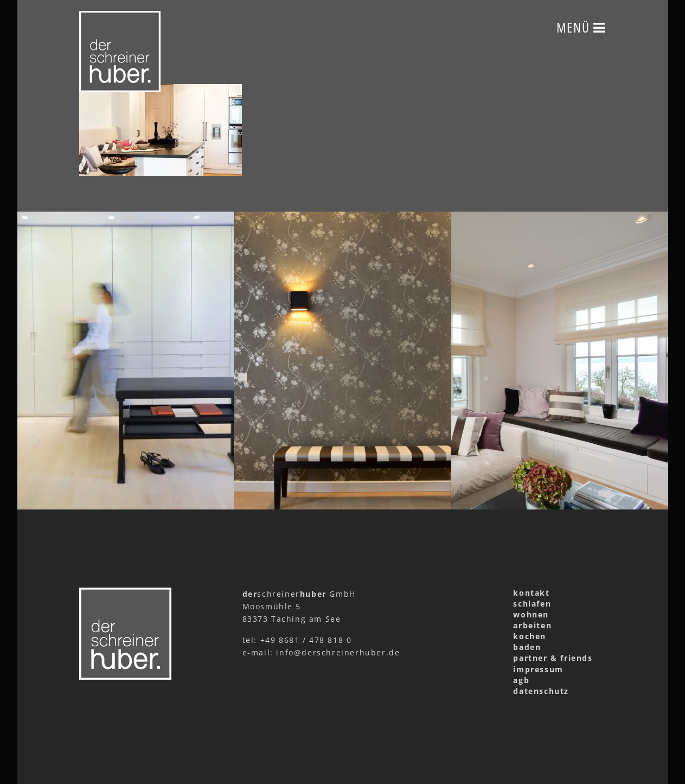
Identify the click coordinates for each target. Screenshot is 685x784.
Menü (581, 27)
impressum (538, 669)
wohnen (531, 614)
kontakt (531, 593)
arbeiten (532, 625)
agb (521, 680)
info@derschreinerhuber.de (338, 652)
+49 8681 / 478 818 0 (306, 640)
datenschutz (541, 691)
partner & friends (553, 658)
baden (527, 647)
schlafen (532, 604)
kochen (530, 636)
